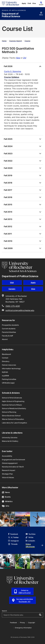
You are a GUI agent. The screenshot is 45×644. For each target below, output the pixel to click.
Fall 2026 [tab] (8, 66)
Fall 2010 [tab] (8, 241)
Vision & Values (8, 477)
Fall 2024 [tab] (8, 146)
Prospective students (10, 325)
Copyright (31, 623)
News (6, 492)
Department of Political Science (11, 15)
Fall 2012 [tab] (8, 226)
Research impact (9, 470)
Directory (6, 361)
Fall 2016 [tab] (8, 197)
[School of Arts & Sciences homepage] (19, 267)
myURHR (5, 376)
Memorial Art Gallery (10, 441)
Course (27, 41)
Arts (5, 506)
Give (34, 3)
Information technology (11, 368)
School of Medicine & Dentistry (14, 408)
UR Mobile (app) (8, 383)
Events (6, 497)
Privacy (22, 623)
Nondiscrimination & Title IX (13, 467)
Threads (13, 544)
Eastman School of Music (12, 405)
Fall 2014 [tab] (8, 212)
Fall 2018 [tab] (8, 183)
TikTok (30, 537)
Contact (5, 358)
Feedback (13, 623)
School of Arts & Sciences (14, 10)
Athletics (7, 501)
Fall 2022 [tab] (8, 161)
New (18, 58)
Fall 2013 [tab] (8, 219)
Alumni (5, 339)
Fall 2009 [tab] (8, 248)
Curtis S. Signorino (13, 71)
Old (24, 58)
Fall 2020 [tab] (8, 168)
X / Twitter (13, 537)
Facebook (13, 534)
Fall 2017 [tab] (8, 190)
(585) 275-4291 (13, 306)
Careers (12, 289)
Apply (24, 3)
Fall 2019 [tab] (8, 175)
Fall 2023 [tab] (8, 154)
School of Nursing (9, 412)
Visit (29, 3)
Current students (9, 329)
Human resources (9, 365)
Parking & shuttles (9, 379)
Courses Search (16, 41)
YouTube (31, 534)
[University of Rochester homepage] (11, 3)
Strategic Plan (7, 474)
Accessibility (7, 456)
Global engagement (10, 463)
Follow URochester (34, 545)
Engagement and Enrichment (13, 460)
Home (4, 41)
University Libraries (10, 437)
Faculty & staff (7, 336)
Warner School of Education (13, 419)
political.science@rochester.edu (20, 310)
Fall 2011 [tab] (8, 234)
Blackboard (6, 354)
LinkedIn (30, 541)
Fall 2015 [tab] (8, 205)
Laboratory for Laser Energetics (14, 423)
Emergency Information (23, 628)
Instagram (13, 541)
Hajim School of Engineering (13, 401)
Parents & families (9, 332)
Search (4, 611)
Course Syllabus (12, 77)
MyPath (5, 372)
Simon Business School (11, 416)
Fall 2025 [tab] (8, 139)
